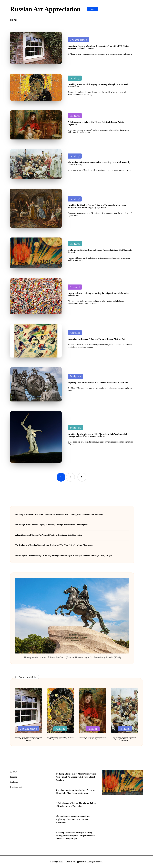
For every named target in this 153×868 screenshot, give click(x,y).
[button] (82, 477)
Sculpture (75, 376)
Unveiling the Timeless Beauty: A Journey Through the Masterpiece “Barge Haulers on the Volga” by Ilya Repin (97, 206)
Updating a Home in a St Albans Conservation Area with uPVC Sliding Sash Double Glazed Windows (59, 514)
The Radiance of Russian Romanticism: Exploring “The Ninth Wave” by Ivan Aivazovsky (54, 545)
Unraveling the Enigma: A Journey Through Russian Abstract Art (96, 339)
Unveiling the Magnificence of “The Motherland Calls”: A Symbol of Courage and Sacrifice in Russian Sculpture (97, 435)
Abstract (75, 287)
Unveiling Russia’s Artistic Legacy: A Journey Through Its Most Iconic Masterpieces (52, 525)
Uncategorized (78, 40)
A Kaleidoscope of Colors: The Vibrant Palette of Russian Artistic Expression (49, 535)
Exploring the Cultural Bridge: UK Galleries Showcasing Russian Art (98, 383)
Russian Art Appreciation (45, 9)
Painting (75, 78)
